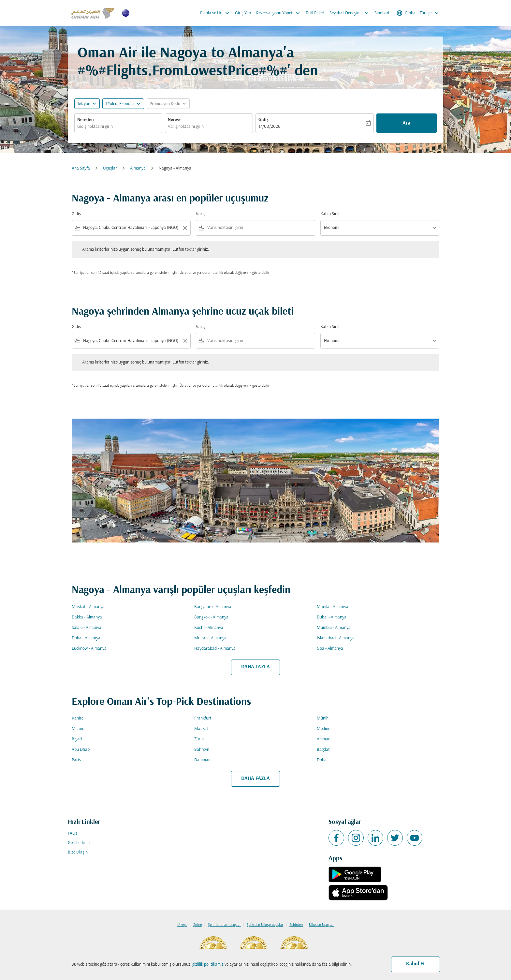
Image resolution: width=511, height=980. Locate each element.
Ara (406, 123)
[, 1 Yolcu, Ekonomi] (120, 104)
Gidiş (263, 120)
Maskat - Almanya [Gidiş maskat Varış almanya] (88, 607)
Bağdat (323, 750)
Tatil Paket (315, 13)
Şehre (197, 925)
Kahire (78, 718)
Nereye (175, 120)
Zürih (199, 739)
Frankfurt (203, 718)
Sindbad (382, 13)
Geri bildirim (79, 843)
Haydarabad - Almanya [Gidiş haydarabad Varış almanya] (215, 649)
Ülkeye (182, 925)
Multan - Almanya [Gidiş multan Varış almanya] (210, 638)
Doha (322, 760)
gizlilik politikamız (208, 965)
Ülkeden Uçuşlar (321, 925)
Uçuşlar (110, 168)
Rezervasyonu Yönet (280, 13)
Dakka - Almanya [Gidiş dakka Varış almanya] (87, 617)
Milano (78, 729)
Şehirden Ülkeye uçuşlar (265, 925)
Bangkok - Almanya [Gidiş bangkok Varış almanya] (211, 617)
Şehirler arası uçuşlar (224, 925)
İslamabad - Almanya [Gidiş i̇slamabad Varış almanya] (336, 638)
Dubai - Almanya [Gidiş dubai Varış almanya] (332, 617)
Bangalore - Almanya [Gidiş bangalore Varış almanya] (213, 607)
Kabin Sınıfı (330, 214)
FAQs (73, 833)
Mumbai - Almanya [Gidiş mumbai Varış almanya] (334, 628)
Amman (324, 739)
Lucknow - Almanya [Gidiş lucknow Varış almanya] (89, 649)
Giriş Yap (243, 13)
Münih (323, 718)
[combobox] (118, 127)
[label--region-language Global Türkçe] (418, 13)
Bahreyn (202, 750)
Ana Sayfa (81, 168)
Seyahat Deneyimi (351, 13)
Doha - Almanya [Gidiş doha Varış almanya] (86, 638)
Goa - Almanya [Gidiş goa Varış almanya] (330, 649)
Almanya (138, 168)
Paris (76, 760)
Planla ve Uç (216, 13)
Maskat (201, 729)
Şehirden (296, 925)
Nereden (86, 120)
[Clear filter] (185, 228)
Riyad (77, 739)
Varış (201, 214)
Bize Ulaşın (78, 852)
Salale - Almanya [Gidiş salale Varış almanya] (87, 628)
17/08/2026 (269, 127)
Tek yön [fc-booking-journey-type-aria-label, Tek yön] (84, 104)
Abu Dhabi (81, 750)
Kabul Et (416, 964)
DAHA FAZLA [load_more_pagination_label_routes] (255, 667)
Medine (323, 729)
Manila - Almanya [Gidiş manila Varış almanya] (333, 607)
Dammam (203, 760)
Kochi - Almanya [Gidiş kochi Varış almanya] (209, 628)
